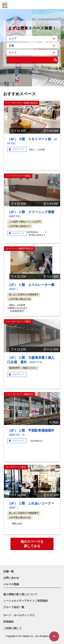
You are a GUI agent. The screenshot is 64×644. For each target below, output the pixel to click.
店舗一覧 (9, 571)
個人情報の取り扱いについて (20, 594)
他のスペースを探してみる (32, 544)
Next (55, 190)
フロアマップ (18, 149)
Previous (8, 190)
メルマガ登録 (11, 584)
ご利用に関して (12, 628)
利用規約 (9, 622)
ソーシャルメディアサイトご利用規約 (26, 601)
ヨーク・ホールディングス (19, 615)
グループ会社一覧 (14, 607)
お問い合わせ (11, 578)
